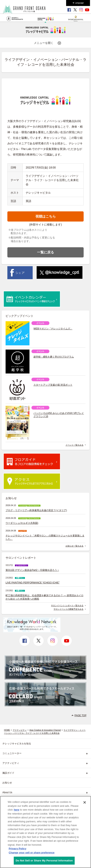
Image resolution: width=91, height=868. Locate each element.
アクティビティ (20, 730)
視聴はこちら (46, 216)
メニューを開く (48, 43)
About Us (7, 792)
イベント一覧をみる (74, 445)
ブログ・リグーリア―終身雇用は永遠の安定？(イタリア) (36, 510)
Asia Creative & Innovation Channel (45, 730)
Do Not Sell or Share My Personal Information (44, 861)
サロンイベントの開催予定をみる (68, 609)
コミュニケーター (12, 753)
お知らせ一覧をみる (74, 546)
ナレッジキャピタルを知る (17, 744)
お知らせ (7, 783)
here (16, 810)
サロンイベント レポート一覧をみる (67, 606)
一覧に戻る (45, 252)
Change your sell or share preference (32, 853)
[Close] (85, 802)
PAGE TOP (80, 715)
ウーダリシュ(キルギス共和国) (22, 523)
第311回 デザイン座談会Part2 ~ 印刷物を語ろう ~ (32, 570)
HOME (7, 730)
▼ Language (78, 3)
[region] (45, 832)
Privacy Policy (18, 849)
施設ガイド (8, 773)
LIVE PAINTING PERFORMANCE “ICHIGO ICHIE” (33, 583)
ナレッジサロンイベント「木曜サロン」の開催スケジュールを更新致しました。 (45, 537)
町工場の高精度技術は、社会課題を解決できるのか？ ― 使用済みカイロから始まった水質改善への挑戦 (45, 597)
